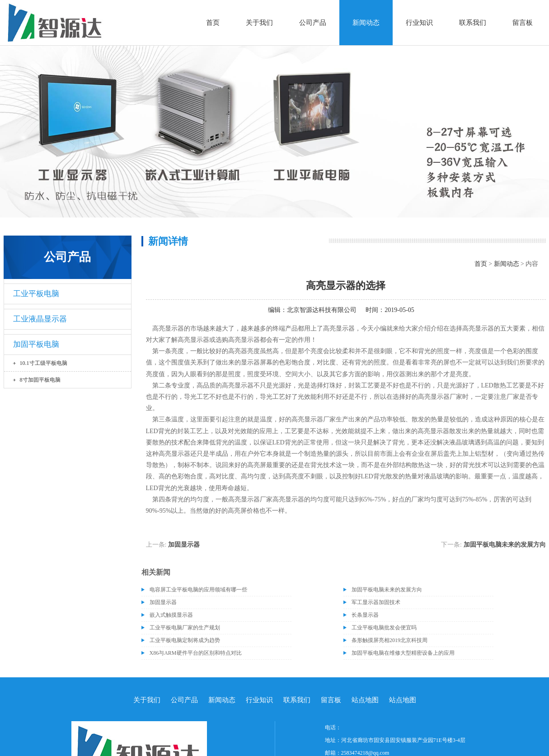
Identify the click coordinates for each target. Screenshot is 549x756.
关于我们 (259, 23)
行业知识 (419, 23)
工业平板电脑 (36, 294)
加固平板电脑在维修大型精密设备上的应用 (403, 653)
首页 (213, 23)
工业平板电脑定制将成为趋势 (185, 640)
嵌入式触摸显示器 (171, 615)
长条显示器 (365, 615)
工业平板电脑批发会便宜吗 (384, 628)
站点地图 (365, 700)
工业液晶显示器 (40, 319)
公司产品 (313, 23)
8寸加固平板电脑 (40, 380)
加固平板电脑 (36, 344)
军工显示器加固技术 (376, 602)
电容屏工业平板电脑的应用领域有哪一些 (198, 590)
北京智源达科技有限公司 (322, 310)
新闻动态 (366, 23)
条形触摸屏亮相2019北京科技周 (389, 640)
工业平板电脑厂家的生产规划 (185, 628)
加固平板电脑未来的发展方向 (505, 545)
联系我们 (473, 23)
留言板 (523, 23)
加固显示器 (184, 545)
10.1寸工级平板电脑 (44, 363)
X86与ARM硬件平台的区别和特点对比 (196, 653)
